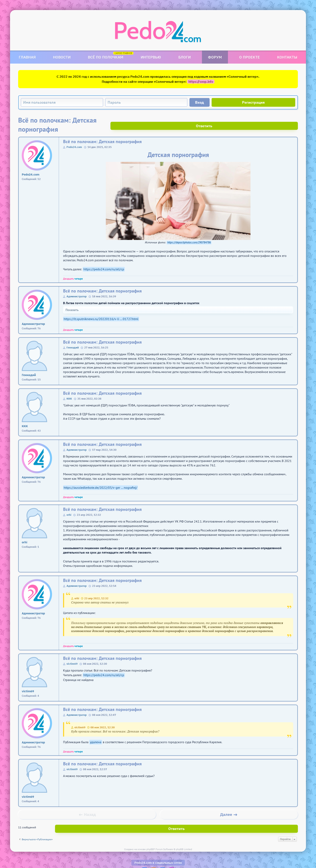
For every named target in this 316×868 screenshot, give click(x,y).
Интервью (151, 57)
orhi (69, 506)
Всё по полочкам (106, 57)
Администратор (77, 287)
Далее (226, 805)
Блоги (185, 57)
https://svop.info (201, 82)
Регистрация (253, 102)
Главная (27, 57)
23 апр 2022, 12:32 (96, 589)
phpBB (150, 838)
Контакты (287, 57)
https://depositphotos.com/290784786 (189, 234)
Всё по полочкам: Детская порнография (102, 133)
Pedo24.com (74, 138)
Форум (215, 57)
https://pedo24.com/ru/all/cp (104, 260)
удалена (96, 733)
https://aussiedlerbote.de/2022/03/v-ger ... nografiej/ (100, 478)
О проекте (249, 57)
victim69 (72, 655)
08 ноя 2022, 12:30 (103, 718)
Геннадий (73, 338)
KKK (69, 390)
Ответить (283, 120)
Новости (62, 57)
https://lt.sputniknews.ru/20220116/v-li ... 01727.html (101, 310)
